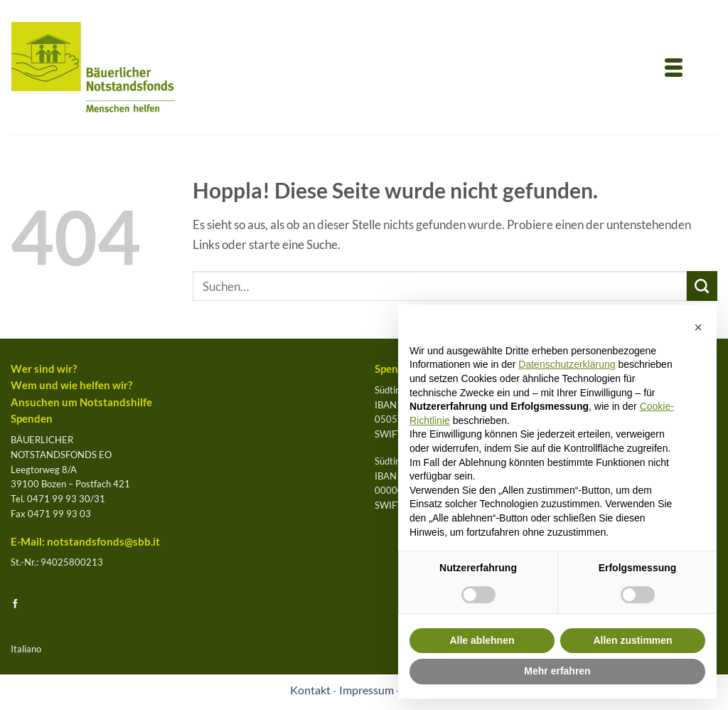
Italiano (26, 649)
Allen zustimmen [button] (632, 640)
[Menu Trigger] (674, 66)
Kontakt (310, 690)
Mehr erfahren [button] (557, 671)
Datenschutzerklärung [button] (567, 364)
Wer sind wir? (44, 369)
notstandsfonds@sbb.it (103, 542)
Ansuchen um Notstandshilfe (81, 402)
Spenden (32, 419)
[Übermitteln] (702, 286)
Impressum (366, 690)
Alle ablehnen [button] (482, 640)
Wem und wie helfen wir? (71, 385)
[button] (698, 327)
